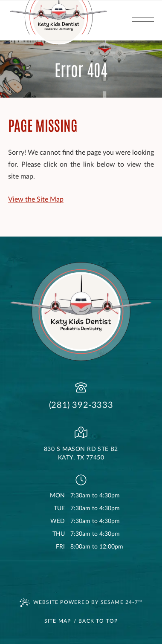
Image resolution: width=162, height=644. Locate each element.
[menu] (143, 20)
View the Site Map (36, 199)
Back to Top (98, 621)
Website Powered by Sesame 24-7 (81, 603)
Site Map (58, 621)
